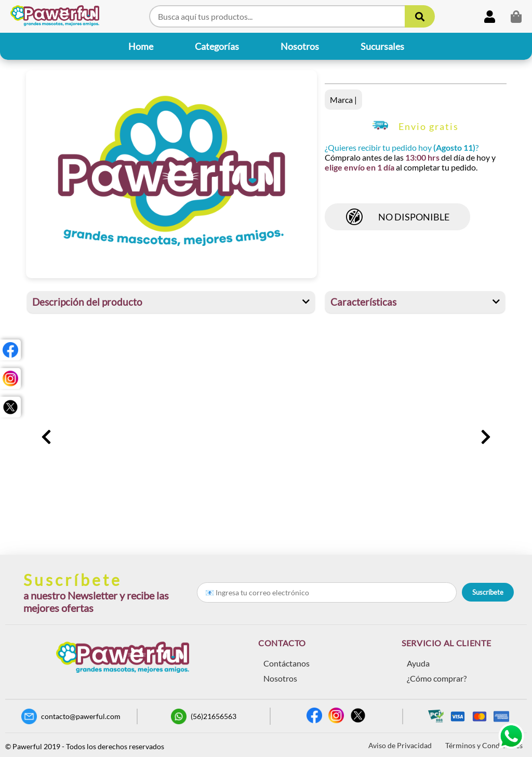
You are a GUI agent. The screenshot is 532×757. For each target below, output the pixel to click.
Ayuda (418, 663)
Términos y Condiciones (484, 745)
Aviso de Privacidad (400, 745)
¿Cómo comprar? (437, 678)
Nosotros (280, 678)
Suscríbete (488, 592)
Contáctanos (287, 663)
